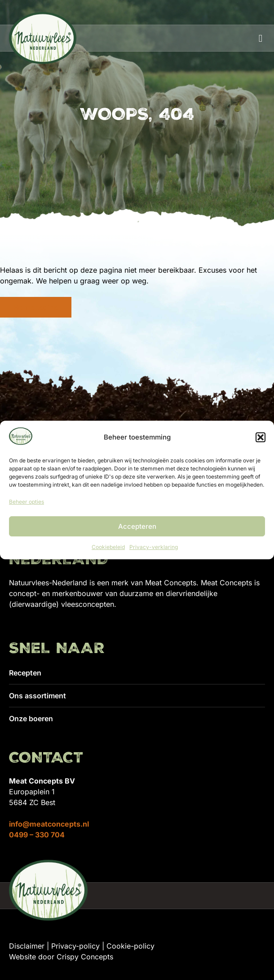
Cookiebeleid (108, 547)
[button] (261, 437)
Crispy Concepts (85, 957)
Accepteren (137, 526)
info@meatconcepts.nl (49, 824)
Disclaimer (27, 946)
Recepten (25, 673)
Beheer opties (27, 502)
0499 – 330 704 (37, 835)
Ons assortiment (38, 696)
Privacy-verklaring (154, 547)
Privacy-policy (75, 946)
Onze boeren (31, 719)
